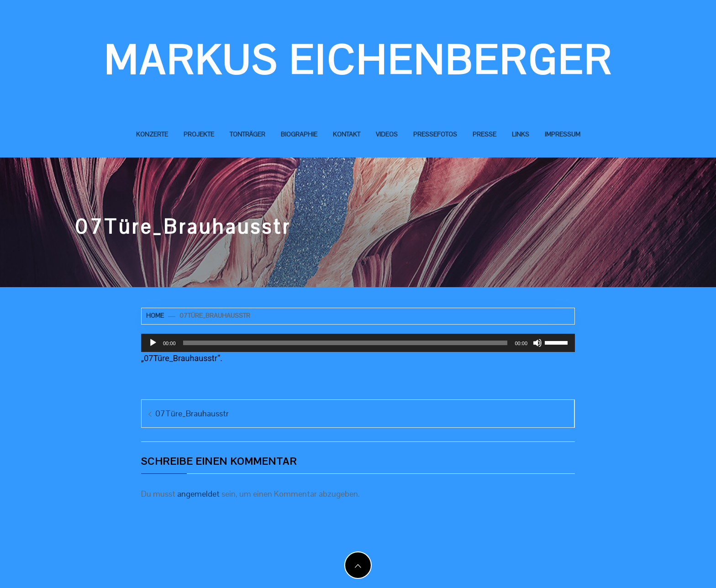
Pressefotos (435, 134)
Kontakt (347, 134)
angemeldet (198, 494)
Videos (387, 134)
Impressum (563, 134)
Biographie (299, 134)
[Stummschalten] (537, 343)
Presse (484, 134)
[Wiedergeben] (153, 343)
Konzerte (152, 134)
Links (521, 134)
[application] (358, 343)
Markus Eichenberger (358, 60)
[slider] (345, 343)
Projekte (199, 134)
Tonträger (247, 134)
